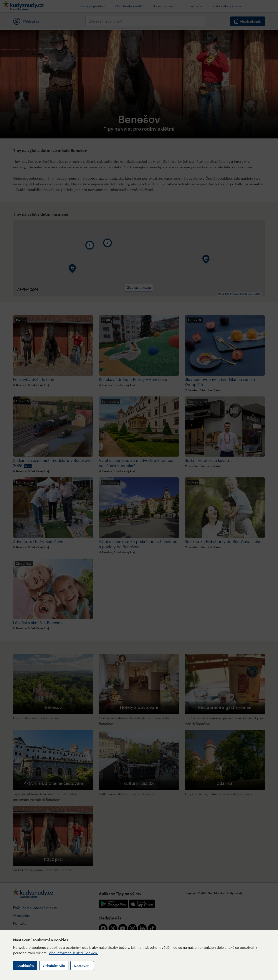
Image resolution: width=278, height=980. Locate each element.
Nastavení (82, 966)
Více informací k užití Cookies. (73, 953)
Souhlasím (25, 966)
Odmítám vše (54, 966)
